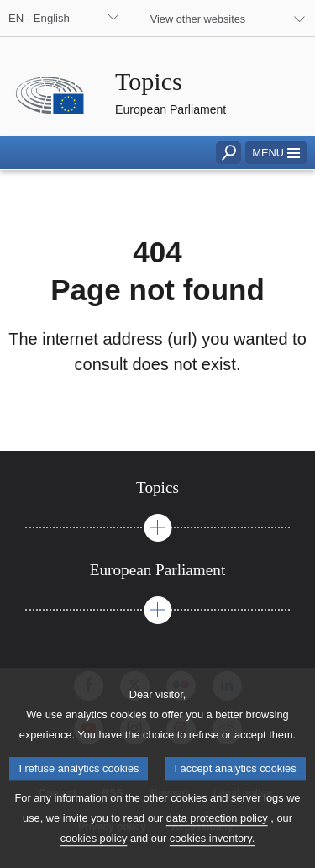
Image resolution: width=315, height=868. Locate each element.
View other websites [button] (198, 19)
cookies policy (94, 856)
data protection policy (217, 836)
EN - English (39, 18)
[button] (276, 153)
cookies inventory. (212, 856)
